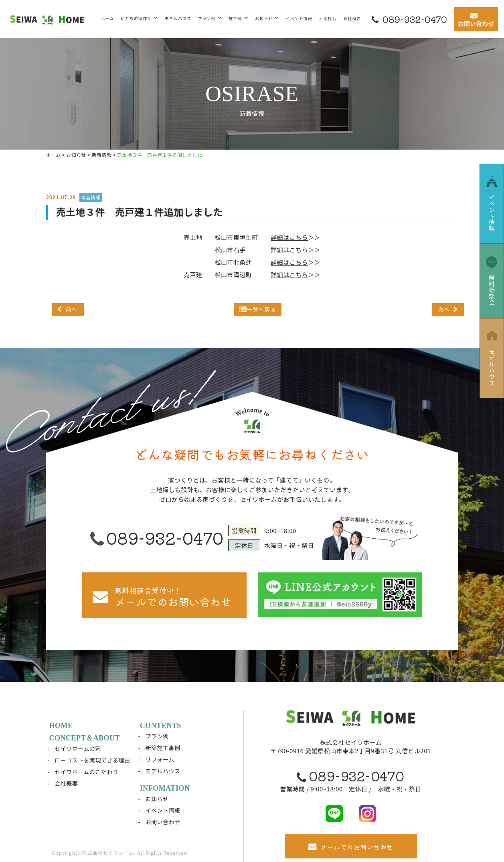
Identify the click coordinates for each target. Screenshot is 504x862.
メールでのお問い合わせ (351, 847)
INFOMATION (165, 788)
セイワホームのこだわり (86, 772)
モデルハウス (178, 18)
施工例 (236, 18)
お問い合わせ (163, 822)
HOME (61, 726)
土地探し (328, 18)
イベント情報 (299, 18)
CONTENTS (161, 726)
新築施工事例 (163, 748)
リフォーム (160, 759)
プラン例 (207, 18)
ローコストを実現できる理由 (92, 760)
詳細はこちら (289, 237)
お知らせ (264, 18)
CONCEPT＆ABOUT (85, 738)
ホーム (108, 18)
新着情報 (91, 197)
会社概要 (352, 18)
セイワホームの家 (78, 748)
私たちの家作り (137, 18)
